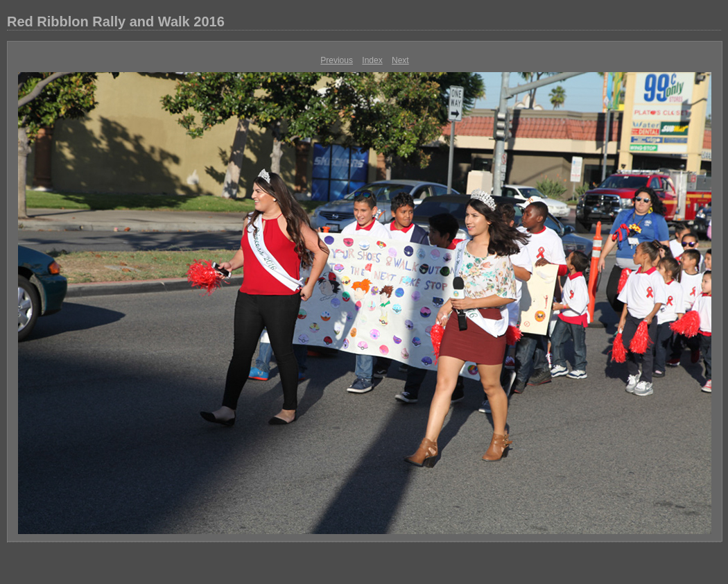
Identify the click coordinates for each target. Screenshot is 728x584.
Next (400, 60)
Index (372, 60)
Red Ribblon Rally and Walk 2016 (116, 22)
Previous (337, 60)
